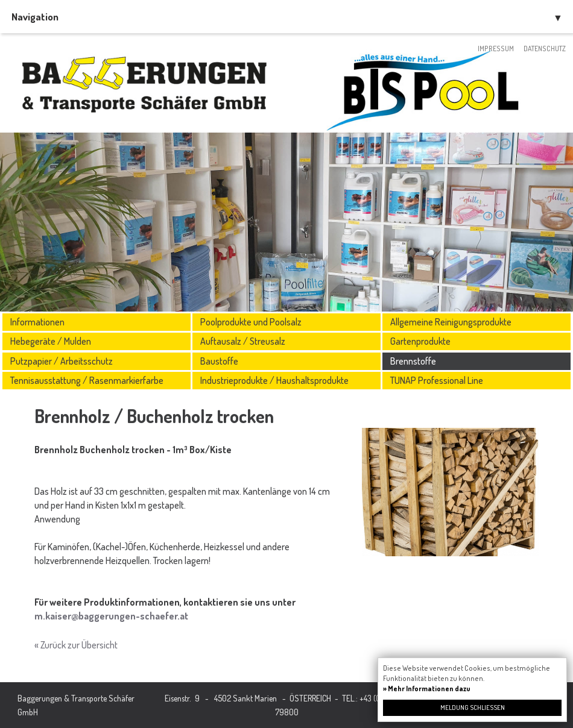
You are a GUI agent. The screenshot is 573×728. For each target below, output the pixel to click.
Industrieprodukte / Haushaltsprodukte (274, 380)
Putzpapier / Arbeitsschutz (62, 361)
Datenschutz (545, 49)
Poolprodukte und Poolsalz (251, 322)
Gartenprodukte (420, 341)
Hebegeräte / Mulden (51, 341)
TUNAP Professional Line (437, 380)
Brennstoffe (413, 361)
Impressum (496, 49)
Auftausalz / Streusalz (243, 341)
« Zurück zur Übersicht (76, 645)
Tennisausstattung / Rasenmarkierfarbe (87, 380)
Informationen (37, 322)
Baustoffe (219, 361)
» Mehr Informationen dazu (427, 689)
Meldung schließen (473, 708)
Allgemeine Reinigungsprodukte (451, 322)
